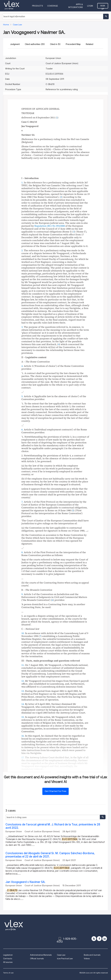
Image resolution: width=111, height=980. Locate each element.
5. (22, 396)
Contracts (8, 959)
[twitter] (94, 939)
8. (22, 552)
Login (90, 6)
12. (23, 681)
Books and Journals (92, 955)
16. (23, 736)
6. (22, 429)
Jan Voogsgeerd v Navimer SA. (25, 882)
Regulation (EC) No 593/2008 (50, 226)
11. (23, 665)
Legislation (8, 955)
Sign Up (103, 7)
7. (22, 502)
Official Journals (37, 959)
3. (22, 327)
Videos (87, 959)
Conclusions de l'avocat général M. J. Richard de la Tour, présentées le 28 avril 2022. (53, 826)
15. (23, 717)
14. (23, 704)
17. (23, 757)
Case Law (61, 955)
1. (22, 182)
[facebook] (99, 939)
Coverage (53, 6)
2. (22, 250)
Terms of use (8, 973)
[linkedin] (105, 939)
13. (23, 691)
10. (23, 633)
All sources (8, 962)
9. (22, 594)
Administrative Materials (41, 955)
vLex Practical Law (65, 959)
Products (38, 6)
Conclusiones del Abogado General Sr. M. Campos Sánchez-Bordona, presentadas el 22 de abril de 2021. (50, 855)
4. (22, 366)
